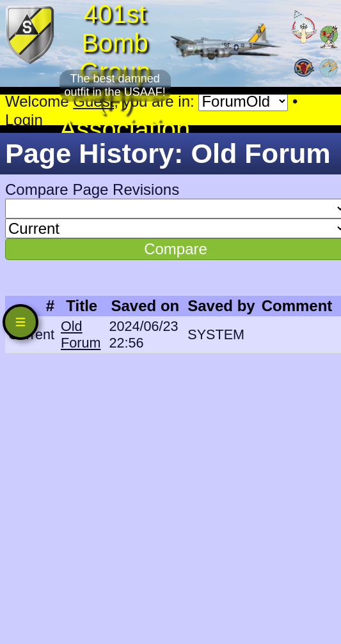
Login (24, 120)
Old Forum (81, 334)
